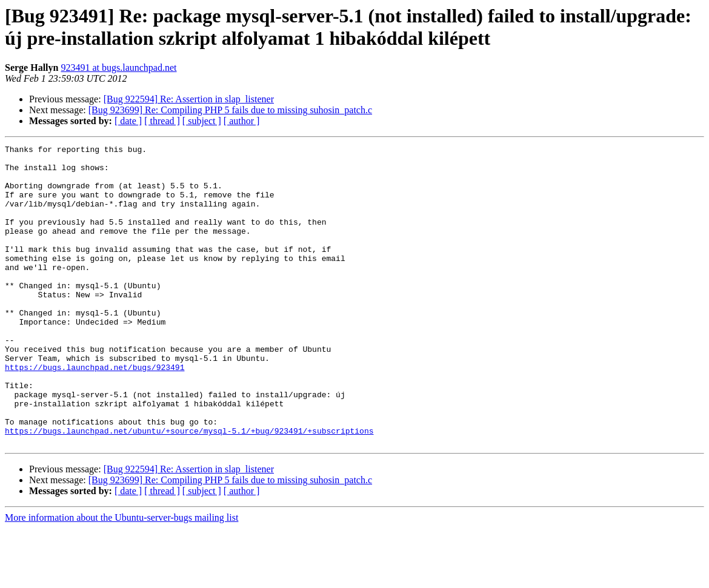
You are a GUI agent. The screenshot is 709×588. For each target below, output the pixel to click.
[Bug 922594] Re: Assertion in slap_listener (189, 99)
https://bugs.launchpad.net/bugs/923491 (95, 412)
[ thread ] (162, 121)
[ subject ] (202, 121)
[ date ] (128, 121)
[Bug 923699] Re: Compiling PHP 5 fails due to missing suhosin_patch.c (230, 110)
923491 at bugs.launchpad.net (118, 68)
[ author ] (242, 121)
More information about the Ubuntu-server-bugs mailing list (121, 577)
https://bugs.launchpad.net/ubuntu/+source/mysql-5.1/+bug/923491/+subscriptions (189, 489)
